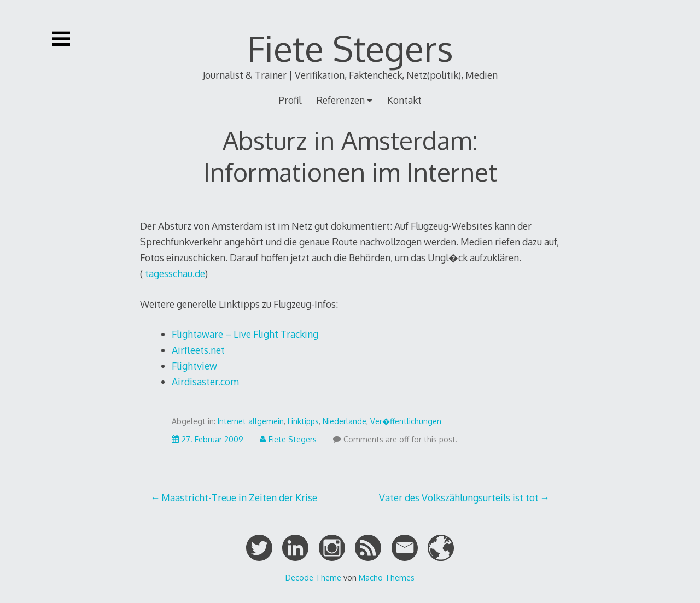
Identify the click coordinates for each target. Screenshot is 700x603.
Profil (290, 100)
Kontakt (404, 100)
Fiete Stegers (350, 48)
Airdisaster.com (205, 382)
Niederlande (345, 421)
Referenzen (340, 100)
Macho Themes (387, 577)
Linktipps (303, 421)
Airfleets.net (198, 350)
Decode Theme (313, 577)
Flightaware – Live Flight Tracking (245, 334)
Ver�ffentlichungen (406, 421)
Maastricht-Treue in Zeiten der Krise (239, 497)
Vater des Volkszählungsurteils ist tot (459, 497)
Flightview (194, 366)
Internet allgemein (251, 421)
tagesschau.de (174, 273)
